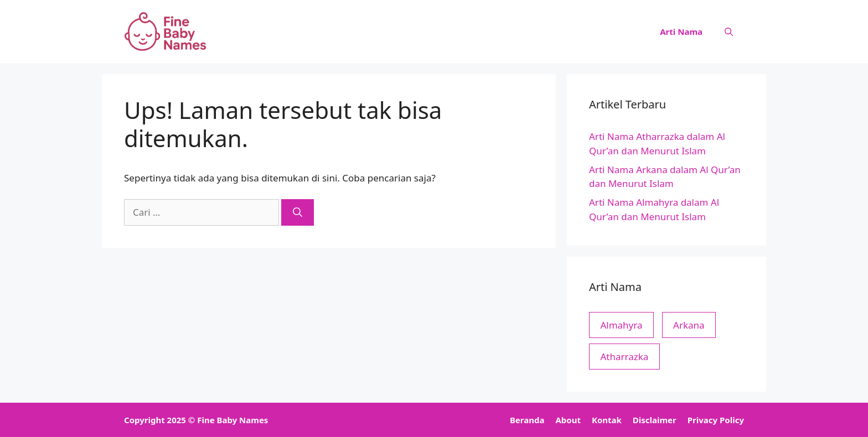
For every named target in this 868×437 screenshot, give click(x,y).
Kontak (607, 420)
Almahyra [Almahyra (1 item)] (621, 325)
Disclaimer (655, 420)
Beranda (527, 420)
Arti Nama (681, 32)
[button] (729, 32)
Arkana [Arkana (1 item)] (689, 325)
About (568, 420)
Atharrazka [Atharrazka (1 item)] (624, 357)
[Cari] (298, 212)
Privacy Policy (716, 420)
